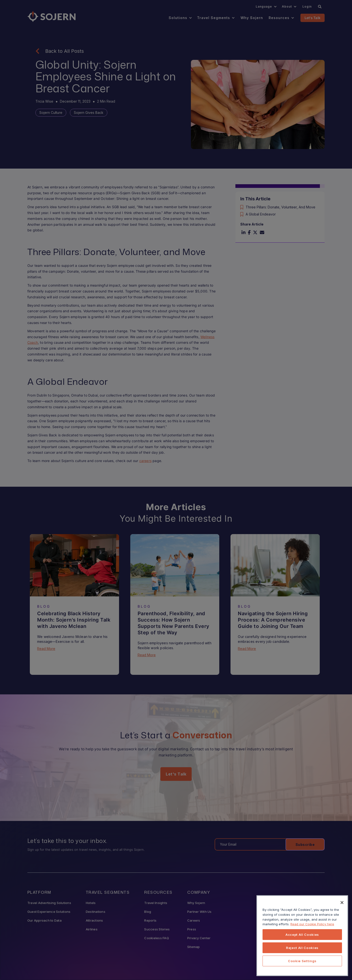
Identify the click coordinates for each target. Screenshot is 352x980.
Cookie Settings (302, 964)
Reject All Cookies (302, 951)
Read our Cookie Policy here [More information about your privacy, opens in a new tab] (312, 927)
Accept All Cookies (302, 937)
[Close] (342, 905)
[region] (302, 939)
